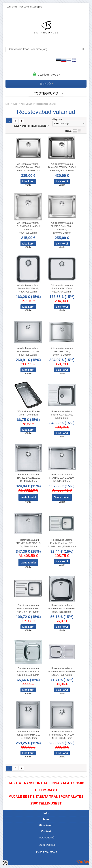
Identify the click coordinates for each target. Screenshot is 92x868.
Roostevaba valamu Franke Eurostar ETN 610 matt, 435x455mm (62, 608)
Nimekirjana (75, 131)
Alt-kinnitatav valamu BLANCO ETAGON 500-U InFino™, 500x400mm (62, 167)
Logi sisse (12, 7)
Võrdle (28, 185)
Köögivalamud (27, 104)
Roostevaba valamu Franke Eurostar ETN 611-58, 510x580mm (28, 672)
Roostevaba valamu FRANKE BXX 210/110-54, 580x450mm (28, 543)
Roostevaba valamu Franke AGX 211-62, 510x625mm (62, 415)
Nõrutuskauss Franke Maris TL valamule (28, 413)
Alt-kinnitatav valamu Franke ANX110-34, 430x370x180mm (28, 288)
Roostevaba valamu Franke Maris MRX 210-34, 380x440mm (28, 735)
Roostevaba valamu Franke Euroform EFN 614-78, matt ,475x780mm (62, 543)
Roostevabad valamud (46, 104)
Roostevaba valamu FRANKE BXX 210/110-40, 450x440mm (28, 478)
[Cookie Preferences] (5, 863)
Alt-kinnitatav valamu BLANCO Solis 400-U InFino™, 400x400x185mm (28, 228)
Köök (16, 104)
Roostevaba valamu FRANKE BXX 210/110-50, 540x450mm (62, 478)
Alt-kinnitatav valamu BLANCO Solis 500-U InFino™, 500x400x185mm (62, 228)
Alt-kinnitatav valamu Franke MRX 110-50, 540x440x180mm (28, 352)
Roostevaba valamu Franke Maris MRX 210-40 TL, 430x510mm (62, 735)
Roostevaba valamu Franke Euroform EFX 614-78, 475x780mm (28, 608)
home (8, 104)
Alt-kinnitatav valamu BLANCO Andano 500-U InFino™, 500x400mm (28, 167)
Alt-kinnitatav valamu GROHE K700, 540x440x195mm (62, 352)
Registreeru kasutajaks (31, 7)
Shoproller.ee (83, 862)
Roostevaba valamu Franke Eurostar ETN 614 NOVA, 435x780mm (62, 672)
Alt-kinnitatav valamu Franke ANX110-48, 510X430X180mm (62, 288)
